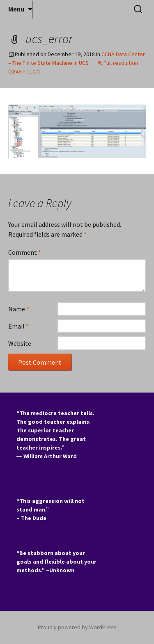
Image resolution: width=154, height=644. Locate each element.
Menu (16, 9)
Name (19, 309)
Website (20, 343)
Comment (25, 252)
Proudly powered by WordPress (77, 627)
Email (18, 326)
